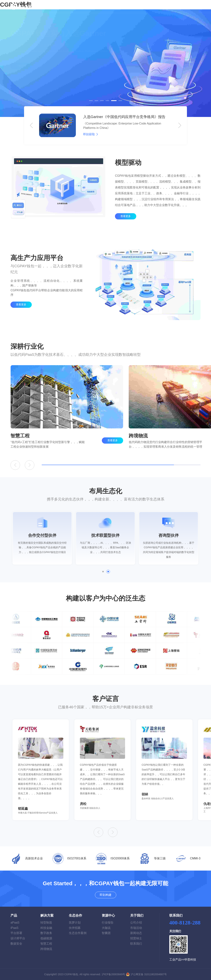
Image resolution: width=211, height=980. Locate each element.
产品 (70, 6)
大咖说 (106, 928)
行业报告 (108, 923)
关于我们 (142, 6)
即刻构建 (191, 6)
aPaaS (15, 923)
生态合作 (107, 6)
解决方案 (87, 6)
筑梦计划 (75, 923)
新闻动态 (136, 933)
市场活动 (136, 928)
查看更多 (126, 223)
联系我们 (136, 944)
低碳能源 (46, 938)
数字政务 (46, 933)
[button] (91, 101)
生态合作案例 (78, 933)
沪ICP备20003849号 (113, 974)
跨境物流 (46, 949)
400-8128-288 (185, 923)
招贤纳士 (136, 938)
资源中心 (122, 6)
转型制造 (46, 923)
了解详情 (21, 75)
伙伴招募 (75, 928)
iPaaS (14, 928)
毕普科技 (190, 960)
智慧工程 (46, 944)
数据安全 (16, 944)
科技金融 (46, 928)
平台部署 (16, 933)
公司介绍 (136, 923)
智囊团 (106, 933)
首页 (60, 6)
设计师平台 (18, 938)
